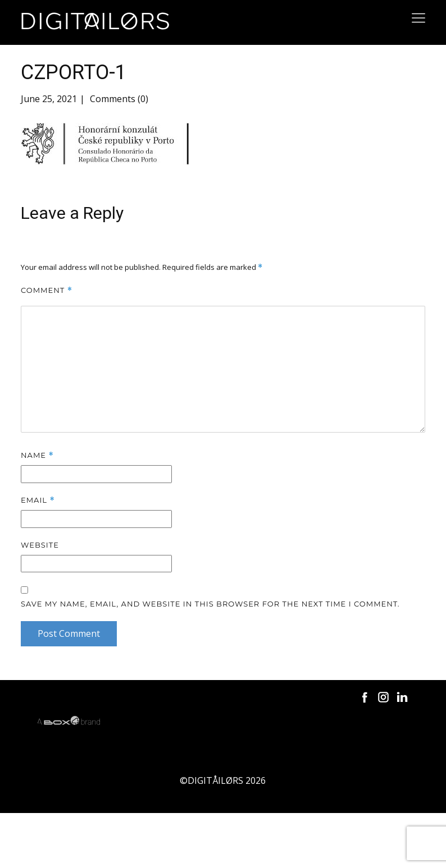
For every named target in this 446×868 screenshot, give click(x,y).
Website (40, 545)
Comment (47, 290)
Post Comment (69, 633)
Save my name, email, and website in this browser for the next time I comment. (210, 604)
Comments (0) (118, 99)
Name (37, 455)
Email (38, 500)
